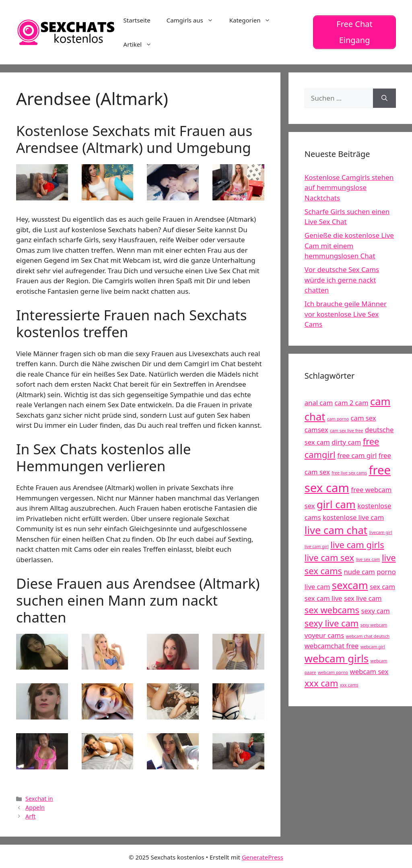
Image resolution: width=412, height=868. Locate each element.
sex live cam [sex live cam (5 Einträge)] (363, 598)
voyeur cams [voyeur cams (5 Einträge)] (324, 635)
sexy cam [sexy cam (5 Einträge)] (375, 611)
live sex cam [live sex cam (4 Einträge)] (368, 559)
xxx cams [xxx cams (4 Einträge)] (349, 685)
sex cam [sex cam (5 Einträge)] (382, 587)
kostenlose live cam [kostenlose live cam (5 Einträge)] (353, 517)
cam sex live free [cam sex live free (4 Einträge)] (347, 431)
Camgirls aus (194, 20)
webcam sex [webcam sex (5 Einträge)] (369, 671)
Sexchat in (39, 799)
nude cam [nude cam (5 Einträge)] (359, 572)
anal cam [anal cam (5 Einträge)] (319, 403)
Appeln (35, 807)
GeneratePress (263, 857)
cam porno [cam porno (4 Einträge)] (338, 419)
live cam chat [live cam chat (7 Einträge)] (336, 530)
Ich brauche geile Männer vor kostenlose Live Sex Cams (346, 314)
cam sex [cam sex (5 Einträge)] (364, 418)
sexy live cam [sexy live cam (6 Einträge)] (332, 623)
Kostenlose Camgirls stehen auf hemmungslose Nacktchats (349, 188)
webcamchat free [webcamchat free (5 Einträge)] (332, 646)
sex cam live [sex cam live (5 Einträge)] (323, 598)
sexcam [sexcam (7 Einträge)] (350, 585)
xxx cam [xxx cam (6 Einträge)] (321, 683)
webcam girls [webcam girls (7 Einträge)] (337, 659)
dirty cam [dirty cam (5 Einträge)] (346, 442)
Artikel (142, 44)
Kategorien (254, 20)
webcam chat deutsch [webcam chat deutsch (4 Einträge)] (368, 636)
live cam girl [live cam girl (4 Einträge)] (317, 546)
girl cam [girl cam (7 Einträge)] (336, 504)
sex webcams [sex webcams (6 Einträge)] (332, 610)
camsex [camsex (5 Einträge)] (316, 430)
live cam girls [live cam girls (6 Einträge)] (357, 545)
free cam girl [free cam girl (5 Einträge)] (357, 455)
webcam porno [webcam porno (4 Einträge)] (333, 672)
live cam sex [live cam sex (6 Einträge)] (329, 558)
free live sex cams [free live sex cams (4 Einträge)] (349, 473)
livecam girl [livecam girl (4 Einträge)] (380, 532)
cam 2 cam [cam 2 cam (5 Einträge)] (352, 403)
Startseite (137, 20)
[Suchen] (384, 98)
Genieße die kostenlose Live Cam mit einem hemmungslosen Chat (349, 245)
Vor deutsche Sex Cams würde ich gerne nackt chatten (342, 280)
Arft (30, 816)
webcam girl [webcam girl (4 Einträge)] (373, 647)
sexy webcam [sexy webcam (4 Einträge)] (374, 625)
